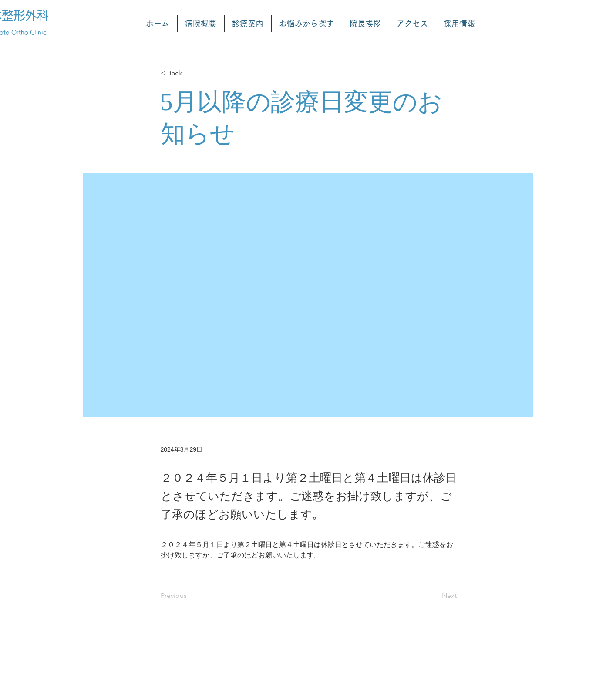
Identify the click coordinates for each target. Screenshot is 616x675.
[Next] (435, 596)
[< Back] (189, 73)
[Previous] (189, 596)
